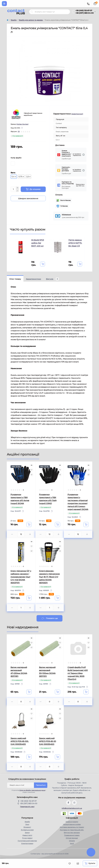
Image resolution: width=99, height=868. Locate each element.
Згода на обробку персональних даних (32, 790)
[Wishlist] (32, 470)
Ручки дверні (27, 838)
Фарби (14, 20)
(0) (19, 132)
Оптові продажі (72, 838)
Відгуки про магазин (72, 833)
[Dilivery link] (84, 155)
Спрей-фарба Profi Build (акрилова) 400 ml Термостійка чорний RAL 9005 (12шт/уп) (78, 673)
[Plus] (17, 188)
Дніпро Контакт (22, 124)
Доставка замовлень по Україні (72, 827)
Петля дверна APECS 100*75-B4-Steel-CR (75, 243)
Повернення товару (72, 835)
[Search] (32, 12)
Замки (27, 833)
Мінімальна (66, 215)
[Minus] (17, 191)
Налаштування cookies (72, 824)
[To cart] (43, 264)
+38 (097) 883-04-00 (85, 13)
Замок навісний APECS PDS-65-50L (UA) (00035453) (20, 741)
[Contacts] (88, 4)
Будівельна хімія (27, 830)
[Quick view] (32, 465)
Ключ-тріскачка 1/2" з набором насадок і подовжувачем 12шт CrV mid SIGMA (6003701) (21, 577)
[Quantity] (13, 189)
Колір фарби (16, 158)
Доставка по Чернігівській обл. (72, 830)
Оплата (72, 841)
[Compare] (32, 475)
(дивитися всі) (77, 114)
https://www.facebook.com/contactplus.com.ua (68, 803)
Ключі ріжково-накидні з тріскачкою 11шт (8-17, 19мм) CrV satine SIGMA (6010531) (49, 577)
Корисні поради (72, 822)
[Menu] (4, 4)
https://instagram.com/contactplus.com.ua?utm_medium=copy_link (74, 803)
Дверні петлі (27, 835)
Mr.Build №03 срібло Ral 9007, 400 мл (38, 243)
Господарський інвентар (27, 841)
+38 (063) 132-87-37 (84, 11)
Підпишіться (41, 785)
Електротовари (27, 843)
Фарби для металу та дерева (31, 20)
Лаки (27, 824)
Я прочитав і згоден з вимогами (28, 791)
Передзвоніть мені (27, 807)
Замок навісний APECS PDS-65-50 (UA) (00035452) (48, 741)
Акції (72, 843)
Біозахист (27, 827)
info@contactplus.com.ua (72, 808)
